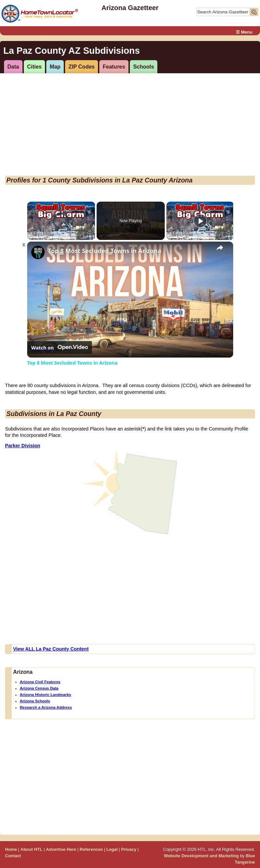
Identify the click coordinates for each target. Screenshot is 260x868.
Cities (35, 67)
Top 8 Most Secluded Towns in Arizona (105, 251)
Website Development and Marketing (201, 856)
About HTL (31, 849)
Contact (13, 856)
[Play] (200, 221)
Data (13, 67)
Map (55, 67)
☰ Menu (244, 32)
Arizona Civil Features (40, 682)
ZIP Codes (82, 67)
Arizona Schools (35, 701)
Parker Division (23, 446)
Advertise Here (61, 849)
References (91, 849)
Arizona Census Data (39, 688)
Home (11, 849)
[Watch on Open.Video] (60, 347)
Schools (144, 67)
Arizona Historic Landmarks (45, 695)
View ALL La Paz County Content (51, 649)
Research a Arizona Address (46, 707)
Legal (112, 849)
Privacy (129, 849)
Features (114, 67)
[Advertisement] (129, 125)
